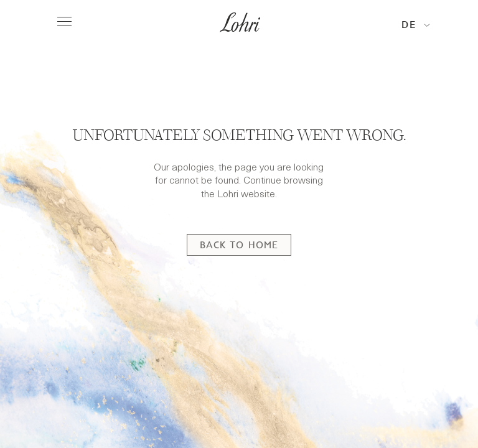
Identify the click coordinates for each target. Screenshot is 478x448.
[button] (416, 25)
